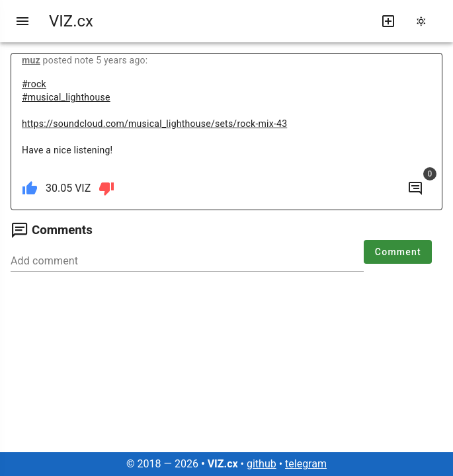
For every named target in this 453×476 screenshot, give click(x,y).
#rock (34, 84)
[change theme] (425, 21)
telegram (306, 464)
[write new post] (388, 21)
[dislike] (106, 188)
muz (31, 60)
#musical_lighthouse (66, 97)
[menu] (22, 21)
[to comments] (415, 188)
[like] (30, 188)
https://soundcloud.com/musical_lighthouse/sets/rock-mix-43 (154, 124)
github (262, 464)
